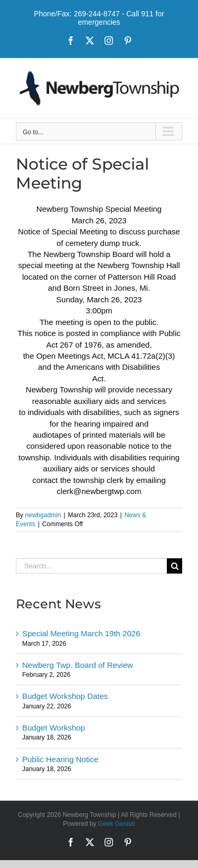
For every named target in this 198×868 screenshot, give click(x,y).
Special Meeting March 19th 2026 (81, 633)
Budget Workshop (54, 728)
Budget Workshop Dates (65, 696)
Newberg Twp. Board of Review (78, 665)
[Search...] (91, 566)
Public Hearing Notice (60, 759)
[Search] (175, 566)
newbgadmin (43, 515)
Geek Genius (117, 824)
